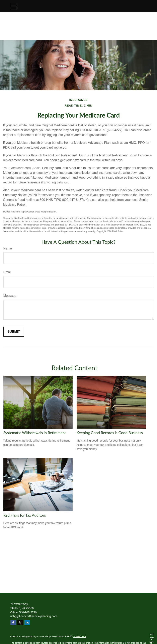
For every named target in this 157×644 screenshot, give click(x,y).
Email (7, 272)
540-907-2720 (28, 612)
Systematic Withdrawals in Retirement (35, 433)
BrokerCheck (80, 636)
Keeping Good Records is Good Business (110, 433)
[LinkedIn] (27, 622)
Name (8, 248)
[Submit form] (14, 332)
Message (10, 296)
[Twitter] (20, 622)
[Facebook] (13, 622)
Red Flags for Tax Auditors (25, 515)
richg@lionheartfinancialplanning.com (34, 616)
